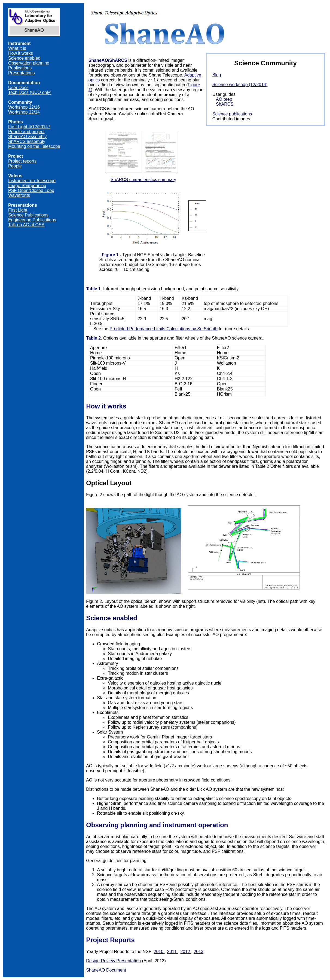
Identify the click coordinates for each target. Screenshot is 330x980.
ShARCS (225, 104)
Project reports (22, 161)
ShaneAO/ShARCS (108, 60)
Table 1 (93, 289)
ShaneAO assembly (27, 137)
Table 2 (93, 338)
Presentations (22, 73)
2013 (198, 952)
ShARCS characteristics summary (143, 180)
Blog (217, 75)
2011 (173, 952)
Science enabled (24, 58)
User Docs (18, 88)
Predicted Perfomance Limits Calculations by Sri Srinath (164, 329)
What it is (17, 48)
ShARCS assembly (27, 141)
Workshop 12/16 (24, 107)
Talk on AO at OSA (26, 225)
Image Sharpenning (27, 186)
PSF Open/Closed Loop (31, 190)
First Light (18, 210)
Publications (20, 68)
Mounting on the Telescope (34, 146)
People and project (26, 132)
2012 (186, 952)
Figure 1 (110, 255)
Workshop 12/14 (24, 112)
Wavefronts (19, 195)
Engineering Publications (32, 220)
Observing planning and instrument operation (157, 825)
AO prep (224, 99)
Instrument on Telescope (32, 181)
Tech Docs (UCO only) (30, 92)
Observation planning (29, 63)
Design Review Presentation (113, 961)
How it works (21, 53)
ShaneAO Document (106, 970)
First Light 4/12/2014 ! (29, 127)
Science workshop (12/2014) (240, 85)
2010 (159, 952)
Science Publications (28, 215)
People (15, 166)
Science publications (232, 114)
